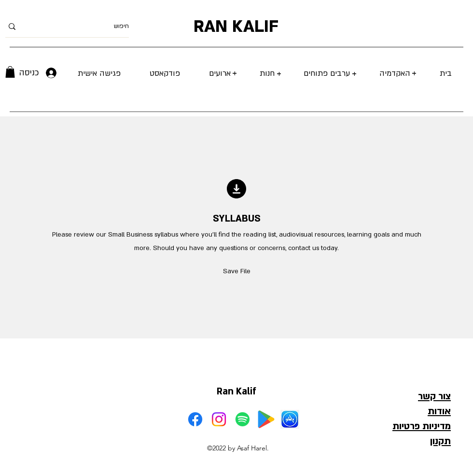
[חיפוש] (82, 26)
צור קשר (434, 396)
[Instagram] (219, 419)
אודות (439, 411)
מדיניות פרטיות (422, 426)
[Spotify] (243, 419)
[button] (10, 72)
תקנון (440, 441)
